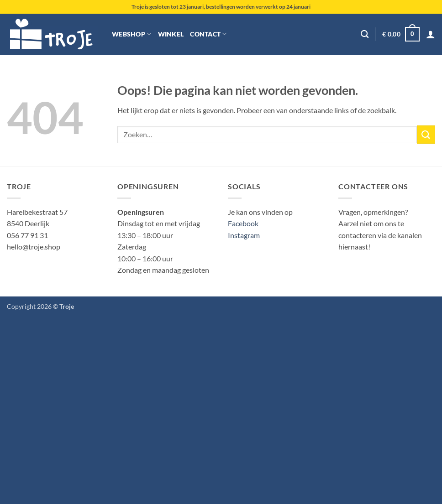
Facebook (243, 223)
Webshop (132, 34)
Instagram (244, 235)
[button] (401, 34)
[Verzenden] (426, 134)
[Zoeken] (365, 34)
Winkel (171, 34)
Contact (208, 34)
